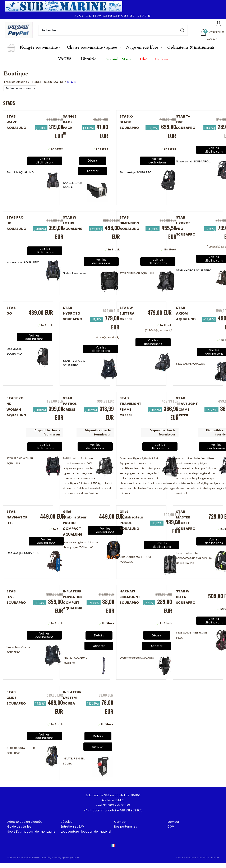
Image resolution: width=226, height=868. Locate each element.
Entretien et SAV (72, 827)
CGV (171, 827)
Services (174, 822)
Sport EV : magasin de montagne (31, 832)
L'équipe (67, 822)
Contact (120, 822)
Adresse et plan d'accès (25, 822)
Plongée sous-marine (39, 47)
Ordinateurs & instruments (191, 47)
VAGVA (65, 59)
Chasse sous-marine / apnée (92, 47)
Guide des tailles (19, 827)
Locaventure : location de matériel (86, 832)
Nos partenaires (126, 827)
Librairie (89, 59)
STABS (72, 82)
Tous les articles (15, 82)
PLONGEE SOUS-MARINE (47, 82)
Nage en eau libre (142, 47)
